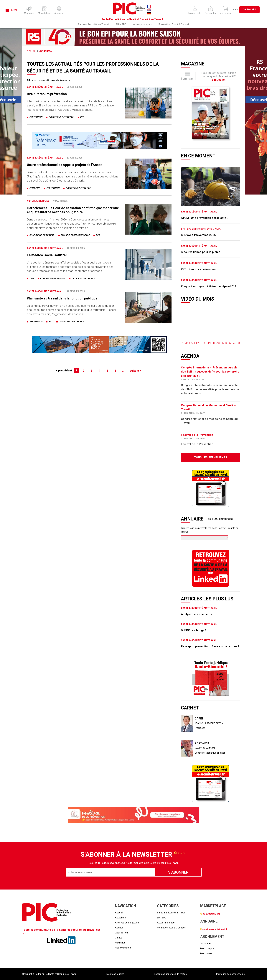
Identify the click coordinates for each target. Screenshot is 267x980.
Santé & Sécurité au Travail (93, 24)
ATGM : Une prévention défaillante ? (205, 218)
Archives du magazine (127, 923)
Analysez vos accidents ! (197, 614)
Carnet (118, 938)
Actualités (46, 51)
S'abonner (252, 9)
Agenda (119, 928)
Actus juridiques (142, 24)
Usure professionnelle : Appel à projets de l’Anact (64, 165)
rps (82, 117)
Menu (12, 10)
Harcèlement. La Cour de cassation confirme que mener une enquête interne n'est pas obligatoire (73, 210)
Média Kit (120, 943)
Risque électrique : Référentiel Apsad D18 (209, 286)
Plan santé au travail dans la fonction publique (62, 298)
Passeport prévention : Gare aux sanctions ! (210, 646)
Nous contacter (123, 948)
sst (51, 322)
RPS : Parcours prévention (47, 94)
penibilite (35, 188)
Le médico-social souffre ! (47, 255)
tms (32, 279)
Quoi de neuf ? (123, 933)
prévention (36, 117)
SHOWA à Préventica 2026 (198, 235)
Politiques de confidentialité (230, 974)
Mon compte (207, 948)
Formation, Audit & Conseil (174, 24)
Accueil (31, 51)
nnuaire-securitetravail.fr (214, 929)
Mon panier (206, 953)
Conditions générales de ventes (170, 974)
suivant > (136, 371)
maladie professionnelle (75, 235)
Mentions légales (115, 974)
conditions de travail (61, 117)
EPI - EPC (121, 24)
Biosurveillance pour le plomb (201, 252)
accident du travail (83, 279)
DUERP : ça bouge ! (193, 630)
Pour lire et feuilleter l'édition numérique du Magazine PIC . (219, 76)
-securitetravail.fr (210, 914)
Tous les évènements (211, 457)
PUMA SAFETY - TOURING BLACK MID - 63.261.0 (210, 343)
